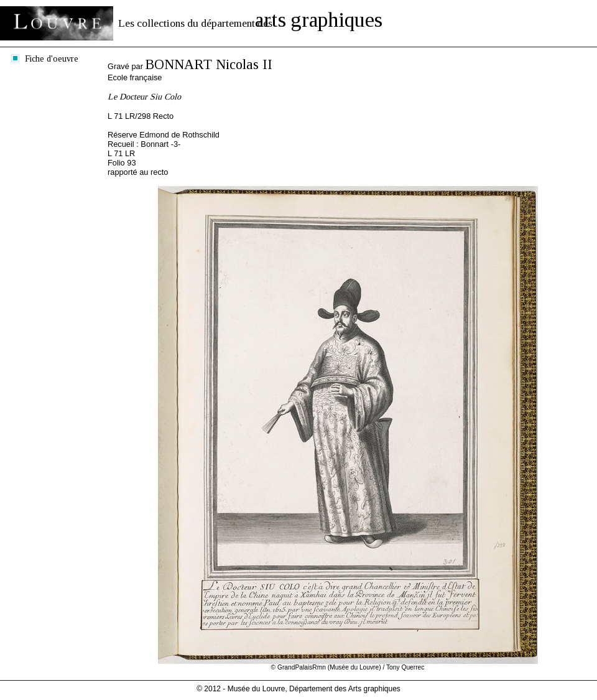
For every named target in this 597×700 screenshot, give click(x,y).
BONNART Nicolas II (209, 64)
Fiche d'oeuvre (52, 58)
